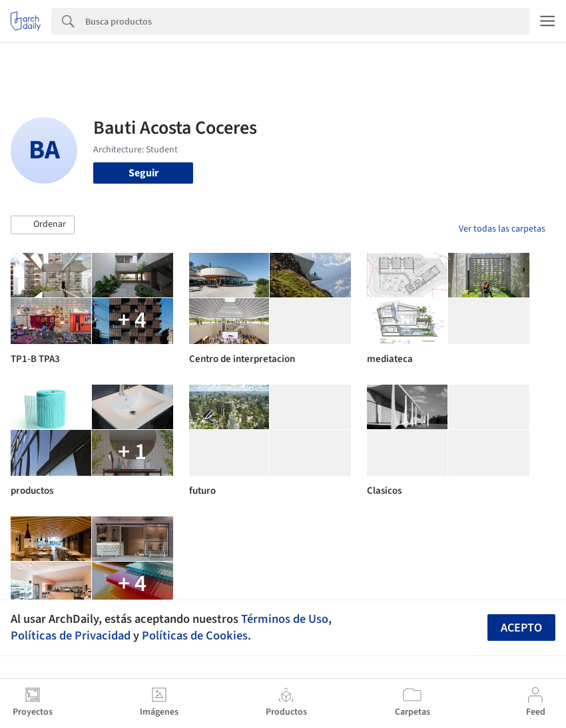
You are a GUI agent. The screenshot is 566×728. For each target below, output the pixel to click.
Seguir (143, 173)
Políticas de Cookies (195, 636)
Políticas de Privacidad (71, 636)
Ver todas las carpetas (502, 229)
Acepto (521, 628)
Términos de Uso (285, 619)
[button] (43, 225)
